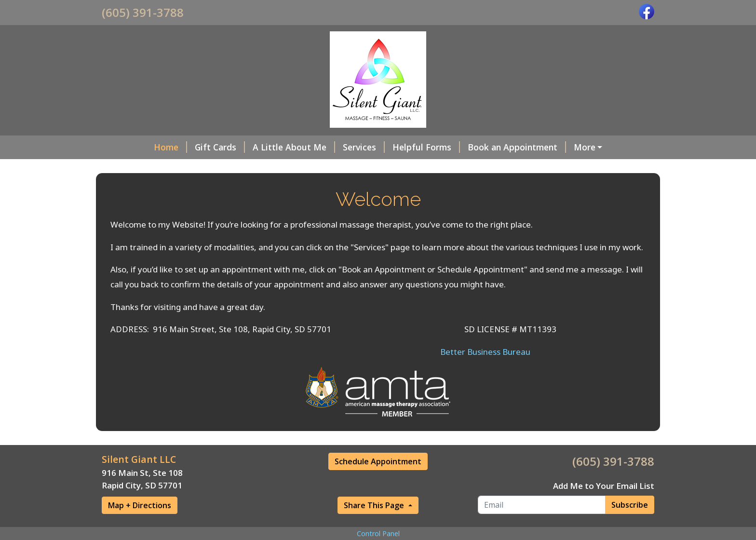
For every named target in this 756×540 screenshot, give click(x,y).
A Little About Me (250, 147)
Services (319, 147)
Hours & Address (148, 167)
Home (126, 147)
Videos (286, 167)
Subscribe (630, 525)
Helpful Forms (382, 147)
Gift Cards (175, 147)
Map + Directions (140, 526)
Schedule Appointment (378, 482)
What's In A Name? (572, 147)
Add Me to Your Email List (604, 506)
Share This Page (375, 526)
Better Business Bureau (485, 372)
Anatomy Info (228, 167)
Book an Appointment (472, 147)
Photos (326, 167)
